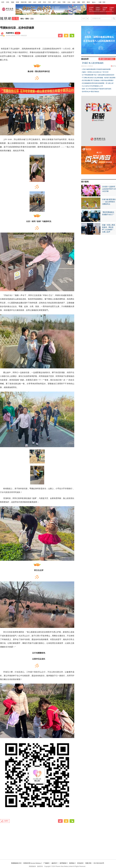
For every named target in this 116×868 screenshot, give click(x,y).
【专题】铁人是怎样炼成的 (92, 63)
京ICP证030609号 (99, 863)
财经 (30, 2)
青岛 (22, 19)
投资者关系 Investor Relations (32, 863)
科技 (59, 2)
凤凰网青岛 (10, 33)
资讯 (8, 2)
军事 (64, 2)
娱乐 (35, 2)
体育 (40, 2)
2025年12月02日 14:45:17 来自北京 (16, 36)
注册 (100, 2)
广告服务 (46, 863)
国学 (84, 2)
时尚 (45, 2)
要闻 (27, 19)
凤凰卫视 (24, 2)
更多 (93, 2)
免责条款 (72, 863)
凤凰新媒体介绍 (16, 863)
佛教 (79, 2)
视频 (13, 2)
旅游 (74, 2)
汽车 (49, 2)
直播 (17, 2)
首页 (3, 2)
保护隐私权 (63, 863)
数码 (88, 2)
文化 (69, 2)
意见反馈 (80, 863)
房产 (54, 2)
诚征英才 (54, 863)
